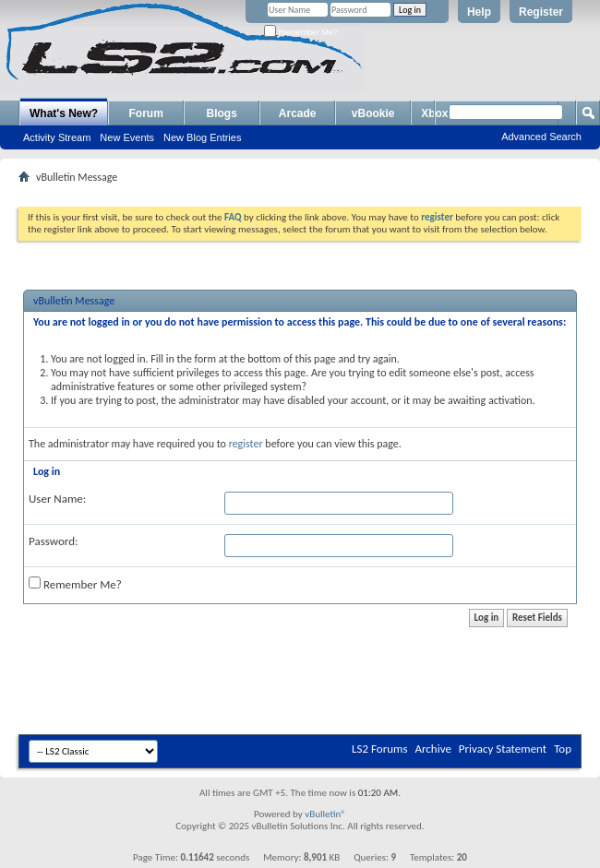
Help (479, 12)
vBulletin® (325, 814)
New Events (127, 137)
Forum (146, 113)
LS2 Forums (379, 749)
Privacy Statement (503, 749)
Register (541, 12)
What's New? (64, 113)
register (246, 444)
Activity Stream (57, 137)
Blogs (222, 113)
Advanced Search (541, 137)
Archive (432, 749)
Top (563, 749)
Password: (53, 541)
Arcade (298, 113)
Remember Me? (301, 32)
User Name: (57, 499)
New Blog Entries (202, 137)
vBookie (373, 113)
